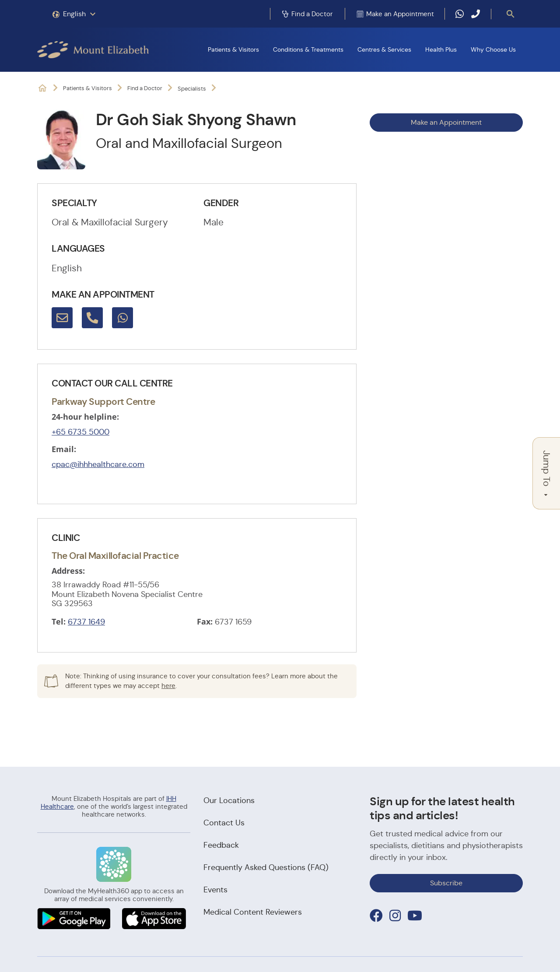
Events (215, 890)
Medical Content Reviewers (253, 912)
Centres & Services (384, 49)
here (168, 686)
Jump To (546, 473)
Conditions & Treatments (308, 49)
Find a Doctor (145, 88)
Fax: (205, 621)
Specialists (192, 89)
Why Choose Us (493, 49)
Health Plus (441, 49)
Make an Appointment (446, 122)
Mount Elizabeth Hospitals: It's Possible (42, 88)
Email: (64, 449)
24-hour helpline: (85, 417)
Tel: (59, 621)
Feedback (221, 845)
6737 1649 (86, 622)
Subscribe (446, 883)
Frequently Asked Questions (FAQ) (266, 867)
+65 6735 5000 (80, 432)
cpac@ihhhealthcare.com (98, 464)
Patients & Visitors (233, 49)
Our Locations (229, 800)
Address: (68, 571)
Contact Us (224, 823)
